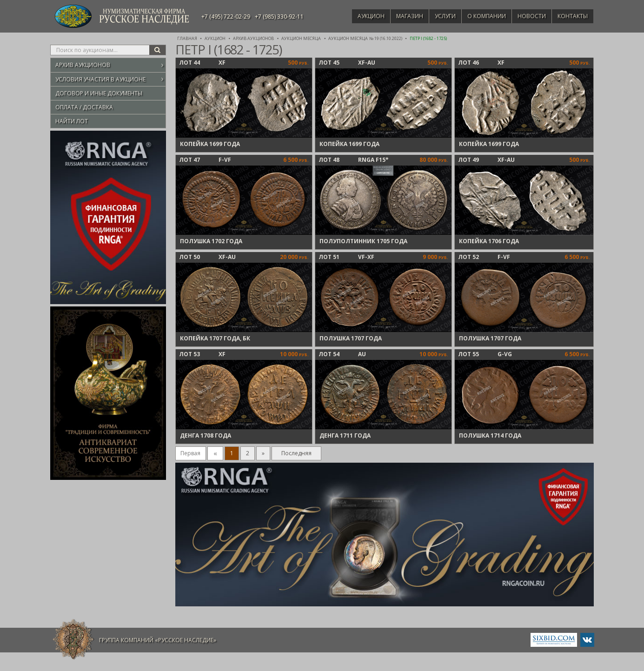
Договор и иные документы (99, 93)
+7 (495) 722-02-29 (226, 17)
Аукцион (358, 16)
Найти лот (72, 121)
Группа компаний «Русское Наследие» (158, 640)
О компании (480, 16)
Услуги (436, 16)
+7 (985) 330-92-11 (279, 17)
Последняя (296, 453)
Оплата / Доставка (84, 107)
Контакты (571, 16)
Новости (528, 16)
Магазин (398, 16)
